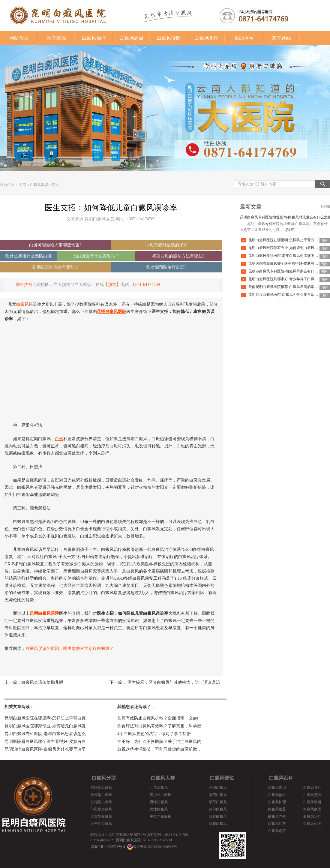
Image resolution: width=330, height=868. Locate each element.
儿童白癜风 (159, 788)
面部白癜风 (218, 788)
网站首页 (19, 38)
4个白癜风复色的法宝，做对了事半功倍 (154, 734)
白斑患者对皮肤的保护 (166, 245)
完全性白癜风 (101, 824)
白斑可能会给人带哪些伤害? (55, 245)
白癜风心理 (312, 824)
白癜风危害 (277, 831)
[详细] (291, 230)
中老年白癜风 (160, 816)
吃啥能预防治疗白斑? (166, 267)
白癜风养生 (277, 816)
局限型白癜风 (101, 788)
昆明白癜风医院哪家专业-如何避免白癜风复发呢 (287, 248)
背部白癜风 (218, 809)
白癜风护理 (277, 802)
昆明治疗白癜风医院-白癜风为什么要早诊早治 (285, 295)
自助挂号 (244, 38)
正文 (55, 185)
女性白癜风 (159, 809)
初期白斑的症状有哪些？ (55, 267)
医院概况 (56, 38)
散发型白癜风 (101, 795)
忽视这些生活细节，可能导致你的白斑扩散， (159, 749)
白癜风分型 (104, 778)
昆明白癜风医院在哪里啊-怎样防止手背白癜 (45, 718)
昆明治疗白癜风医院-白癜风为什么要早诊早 (45, 749)
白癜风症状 (277, 824)
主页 (22, 185)
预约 (325, 241)
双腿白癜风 (218, 824)
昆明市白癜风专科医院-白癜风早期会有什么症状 (287, 271)
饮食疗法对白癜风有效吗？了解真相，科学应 (159, 726)
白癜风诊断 (169, 38)
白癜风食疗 (206, 38)
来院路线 (281, 38)
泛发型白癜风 (101, 816)
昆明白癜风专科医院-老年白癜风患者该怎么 (45, 734)
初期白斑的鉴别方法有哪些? (178, 256)
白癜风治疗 (94, 38)
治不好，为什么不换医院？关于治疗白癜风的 (159, 742)
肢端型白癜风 (101, 802)
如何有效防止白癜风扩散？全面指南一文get (158, 718)
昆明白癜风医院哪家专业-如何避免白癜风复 (45, 726)
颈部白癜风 (218, 802)
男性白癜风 (159, 802)
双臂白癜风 (218, 816)
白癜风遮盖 (277, 809)
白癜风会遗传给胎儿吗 (42, 682)
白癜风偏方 (277, 795)
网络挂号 (24, 285)
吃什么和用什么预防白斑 (28, 256)
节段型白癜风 (101, 809)
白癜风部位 (222, 778)
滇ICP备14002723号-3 (108, 847)
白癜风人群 (163, 778)
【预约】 (112, 285)
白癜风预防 (312, 795)
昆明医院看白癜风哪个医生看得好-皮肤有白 (45, 742)
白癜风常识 (39, 185)
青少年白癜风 (160, 795)
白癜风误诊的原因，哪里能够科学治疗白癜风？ (70, 649)
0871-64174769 (147, 285)
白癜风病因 (131, 38)
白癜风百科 (281, 778)
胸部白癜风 (218, 795)
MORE (325, 207)
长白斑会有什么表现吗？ (96, 256)
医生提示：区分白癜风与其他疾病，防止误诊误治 (173, 682)
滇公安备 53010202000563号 (155, 847)
